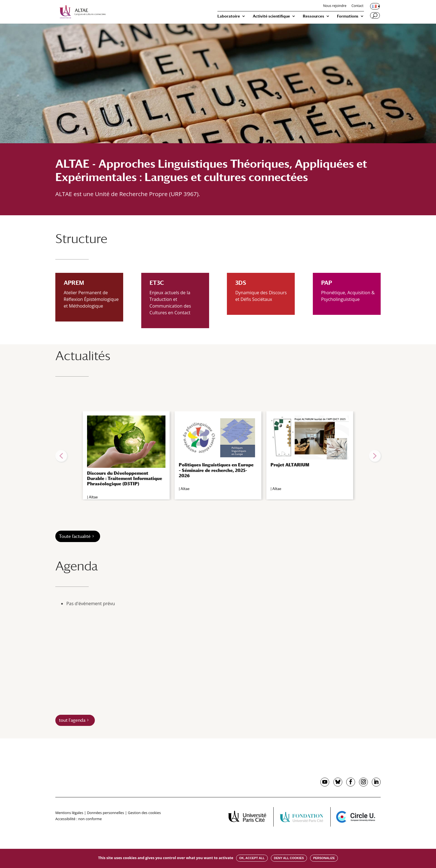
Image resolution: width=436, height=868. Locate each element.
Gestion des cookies (144, 813)
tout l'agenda (72, 720)
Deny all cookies (289, 858)
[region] (218, 456)
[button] (61, 456)
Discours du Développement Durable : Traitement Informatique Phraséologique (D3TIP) (125, 478)
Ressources (314, 16)
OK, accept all (252, 858)
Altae (93, 497)
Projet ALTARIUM (290, 465)
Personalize (324, 858)
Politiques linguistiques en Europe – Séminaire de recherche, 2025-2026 (216, 470)
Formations (348, 16)
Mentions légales (69, 813)
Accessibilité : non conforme (79, 819)
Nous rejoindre (335, 6)
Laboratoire (229, 16)
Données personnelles (106, 813)
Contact (357, 6)
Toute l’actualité (75, 536)
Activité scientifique (271, 16)
